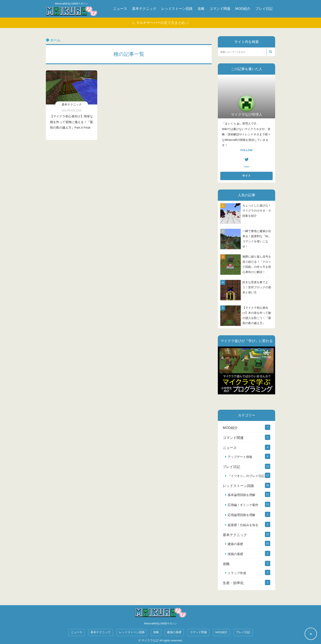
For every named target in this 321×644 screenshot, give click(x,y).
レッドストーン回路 (177, 9)
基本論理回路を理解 (241, 495)
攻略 (201, 9)
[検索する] (270, 52)
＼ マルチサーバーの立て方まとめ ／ (160, 23)
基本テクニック (144, 9)
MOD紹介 (243, 9)
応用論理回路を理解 (241, 515)
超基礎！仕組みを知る (243, 525)
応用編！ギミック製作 (243, 505)
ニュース (120, 9)
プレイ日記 (264, 9)
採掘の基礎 (235, 554)
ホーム (53, 40)
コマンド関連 (220, 9)
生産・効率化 (233, 583)
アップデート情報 (240, 457)
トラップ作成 (237, 573)
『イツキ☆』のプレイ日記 (246, 476)
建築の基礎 (235, 544)
